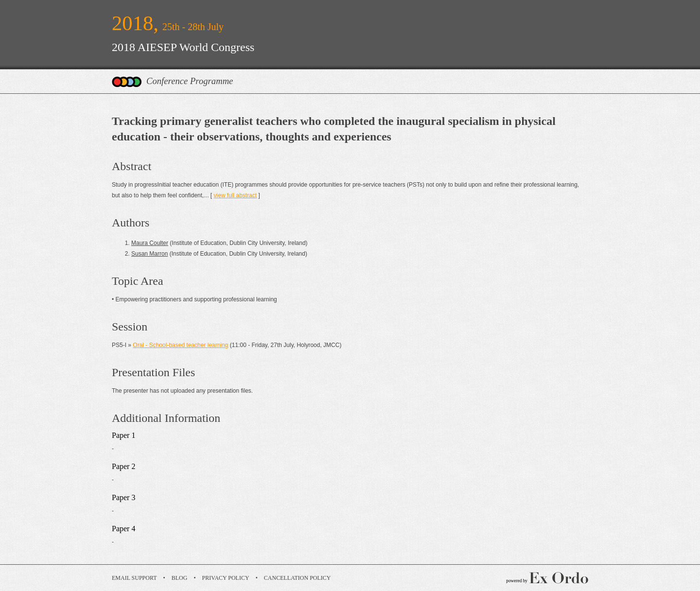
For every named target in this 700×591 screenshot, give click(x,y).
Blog (180, 578)
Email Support (134, 578)
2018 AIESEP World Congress (183, 47)
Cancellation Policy (297, 578)
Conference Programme (190, 81)
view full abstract (235, 195)
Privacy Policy (226, 578)
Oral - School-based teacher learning (180, 345)
